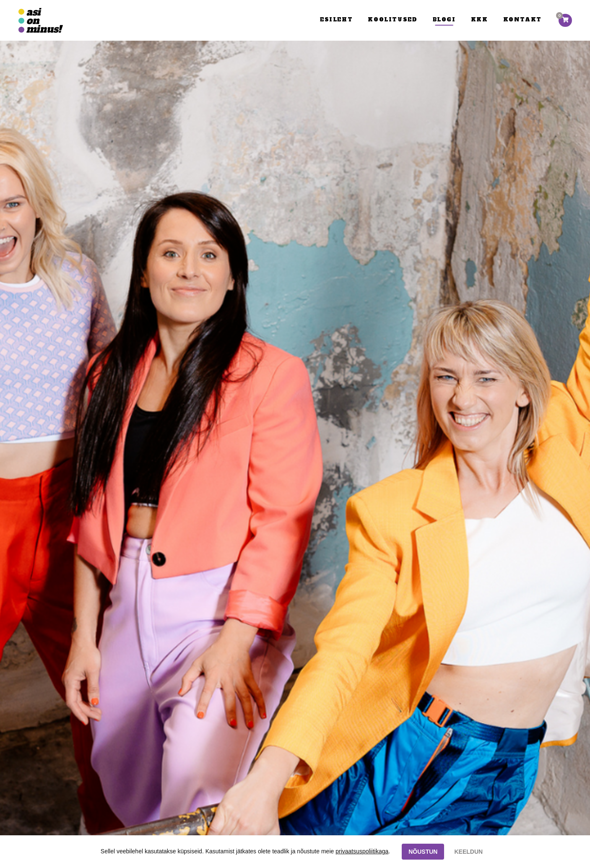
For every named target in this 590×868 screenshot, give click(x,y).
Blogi (444, 19)
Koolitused (392, 19)
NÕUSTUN (423, 852)
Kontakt (522, 19)
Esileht (336, 19)
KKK (480, 19)
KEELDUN (468, 852)
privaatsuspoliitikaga (362, 851)
